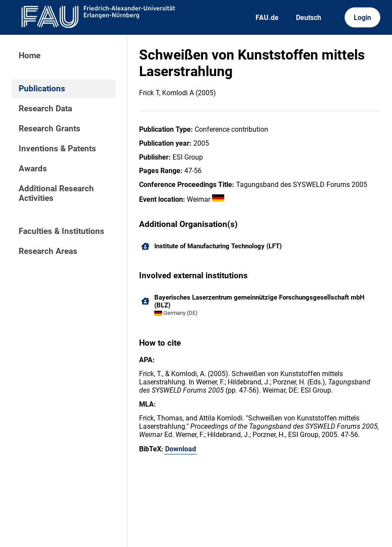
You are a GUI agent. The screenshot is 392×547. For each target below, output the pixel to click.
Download (181, 449)
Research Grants (50, 129)
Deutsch (309, 18)
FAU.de (267, 18)
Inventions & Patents (57, 149)
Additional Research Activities (56, 193)
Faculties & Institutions (61, 231)
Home (30, 56)
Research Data (45, 109)
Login (362, 18)
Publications (42, 89)
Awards (33, 169)
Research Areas (48, 251)
